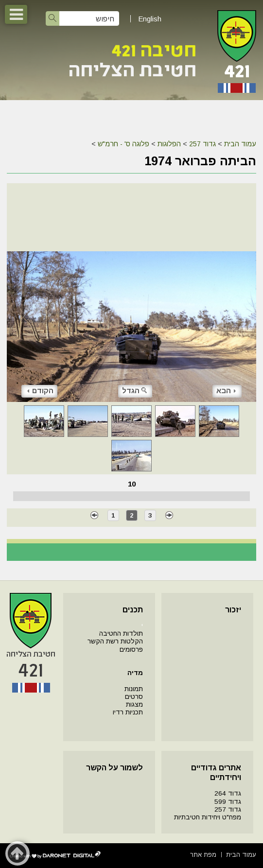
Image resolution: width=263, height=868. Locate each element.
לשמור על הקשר (114, 768)
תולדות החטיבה (121, 634)
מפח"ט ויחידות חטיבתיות (208, 817)
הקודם (40, 391)
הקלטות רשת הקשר (115, 641)
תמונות (134, 689)
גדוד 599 (228, 802)
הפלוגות (169, 144)
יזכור (233, 610)
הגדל (135, 391)
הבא (226, 391)
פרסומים (131, 650)
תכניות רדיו (128, 712)
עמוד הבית (240, 144)
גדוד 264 (228, 793)
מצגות (134, 704)
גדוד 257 (202, 144)
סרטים (134, 697)
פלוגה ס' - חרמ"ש (123, 144)
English (150, 19)
